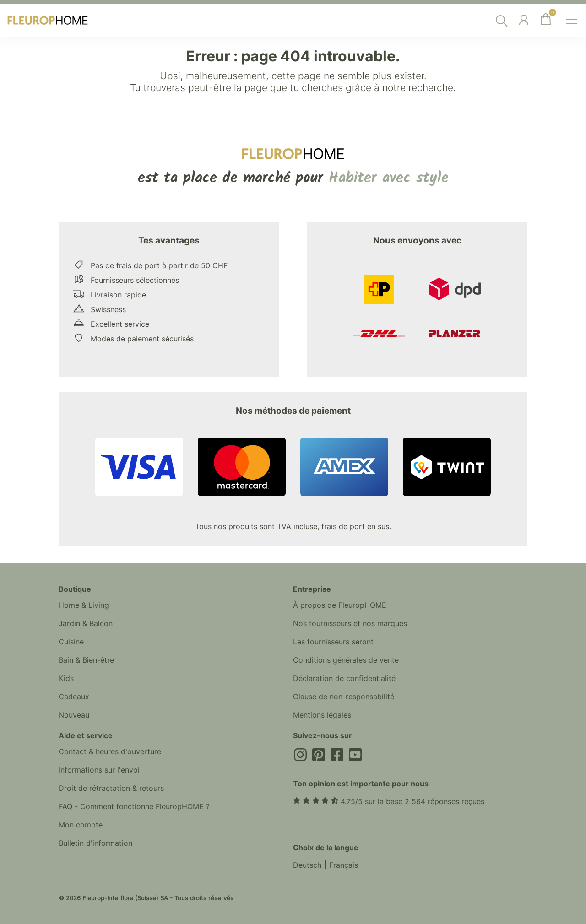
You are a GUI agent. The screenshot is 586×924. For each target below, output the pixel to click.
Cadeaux (74, 697)
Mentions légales (322, 715)
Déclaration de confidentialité (344, 678)
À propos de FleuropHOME (340, 605)
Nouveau (74, 715)
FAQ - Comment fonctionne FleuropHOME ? (134, 806)
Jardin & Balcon (86, 623)
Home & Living (84, 605)
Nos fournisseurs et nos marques (350, 623)
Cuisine (71, 642)
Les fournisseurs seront (333, 642)
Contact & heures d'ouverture (110, 751)
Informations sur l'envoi (99, 770)
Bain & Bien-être (86, 660)
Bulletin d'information (95, 843)
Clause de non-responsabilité (344, 697)
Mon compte (81, 825)
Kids (66, 678)
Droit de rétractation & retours (111, 788)
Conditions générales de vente (346, 660)
